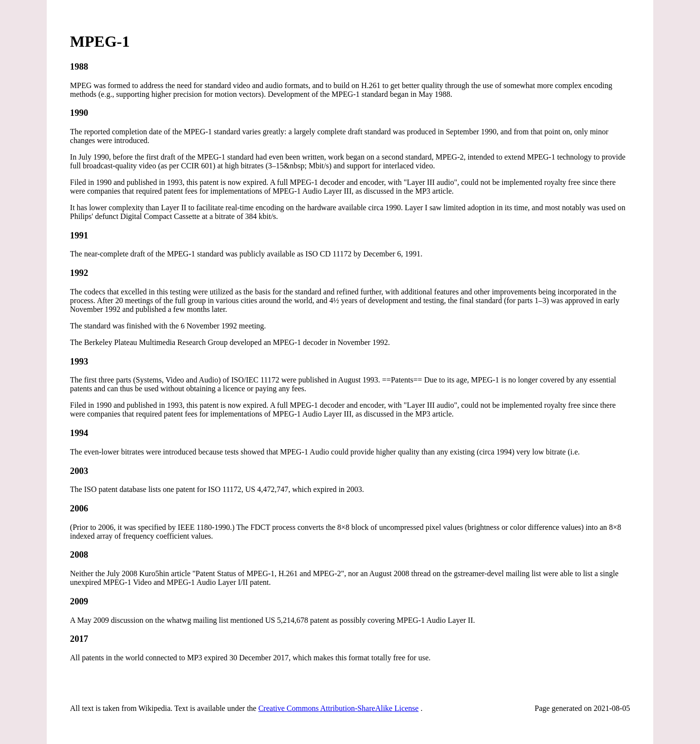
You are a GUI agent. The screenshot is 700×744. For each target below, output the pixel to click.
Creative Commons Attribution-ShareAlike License (339, 708)
